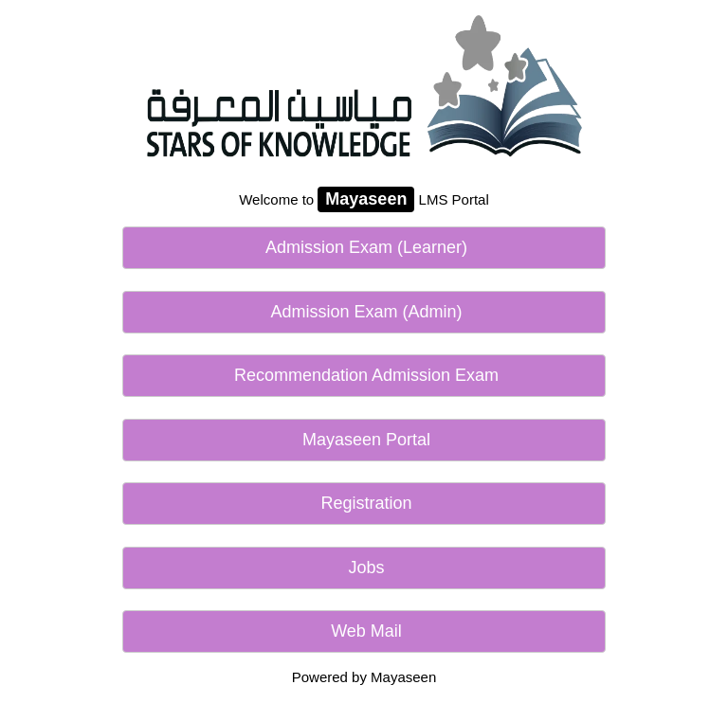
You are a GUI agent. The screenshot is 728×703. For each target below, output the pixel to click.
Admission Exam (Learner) (364, 247)
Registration (364, 503)
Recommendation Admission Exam (364, 375)
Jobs (364, 568)
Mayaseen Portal (364, 440)
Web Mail (364, 631)
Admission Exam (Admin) (364, 312)
